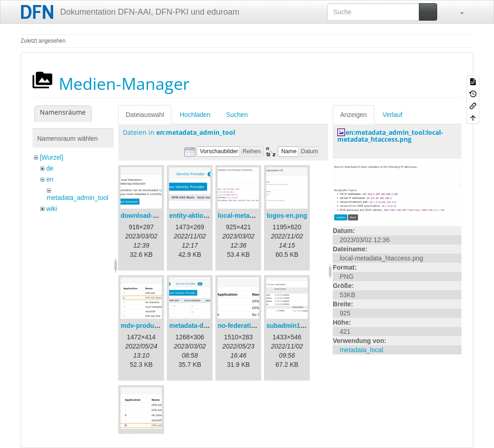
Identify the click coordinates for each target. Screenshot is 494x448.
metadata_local (361, 350)
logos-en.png (287, 216)
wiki (52, 209)
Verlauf (393, 115)
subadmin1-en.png (295, 326)
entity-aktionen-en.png (203, 216)
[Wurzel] (52, 157)
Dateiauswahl (145, 115)
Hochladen (195, 115)
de (50, 168)
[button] (457, 12)
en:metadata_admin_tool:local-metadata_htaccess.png (390, 136)
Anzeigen (353, 115)
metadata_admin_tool (78, 198)
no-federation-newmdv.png (259, 326)
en (50, 179)
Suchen (237, 115)
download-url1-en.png (154, 216)
